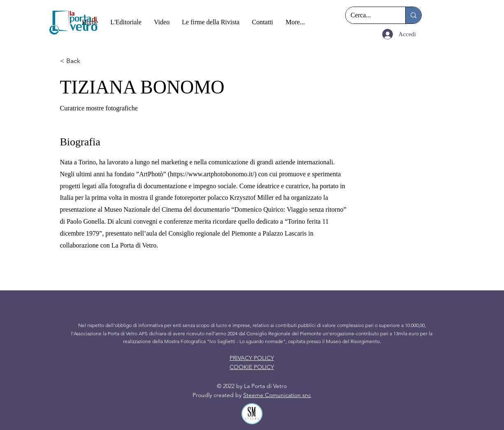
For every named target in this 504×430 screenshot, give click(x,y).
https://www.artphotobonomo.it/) (213, 174)
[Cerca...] (369, 15)
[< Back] (89, 61)
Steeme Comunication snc (277, 395)
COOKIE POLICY (252, 367)
